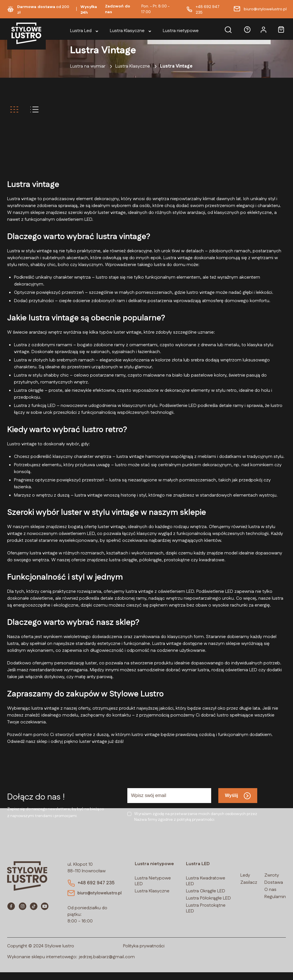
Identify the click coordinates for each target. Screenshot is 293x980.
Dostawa (274, 882)
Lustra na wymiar (88, 66)
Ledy (245, 875)
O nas (270, 890)
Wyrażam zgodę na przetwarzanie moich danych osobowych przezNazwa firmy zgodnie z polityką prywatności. (196, 817)
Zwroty (272, 875)
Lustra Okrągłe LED (206, 891)
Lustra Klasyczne (133, 66)
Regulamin (275, 897)
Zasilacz (249, 882)
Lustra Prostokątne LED (206, 908)
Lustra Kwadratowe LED (206, 881)
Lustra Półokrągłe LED (208, 898)
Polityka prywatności (144, 954)
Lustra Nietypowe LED (153, 881)
